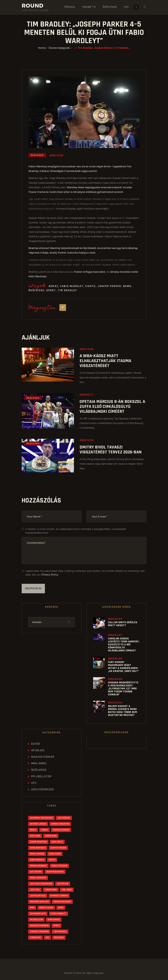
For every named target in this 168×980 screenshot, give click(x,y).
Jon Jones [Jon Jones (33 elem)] (67, 890)
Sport (51, 290)
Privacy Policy (50, 575)
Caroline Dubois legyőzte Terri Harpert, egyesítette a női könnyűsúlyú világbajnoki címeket (124, 645)
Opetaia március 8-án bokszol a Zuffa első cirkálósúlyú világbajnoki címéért (112, 407)
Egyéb (36, 744)
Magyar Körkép (43, 757)
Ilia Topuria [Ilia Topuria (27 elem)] (36, 872)
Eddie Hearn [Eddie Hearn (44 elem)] (55, 854)
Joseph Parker (109, 286)
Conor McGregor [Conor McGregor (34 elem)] (38, 842)
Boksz (54, 286)
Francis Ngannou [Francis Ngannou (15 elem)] (38, 866)
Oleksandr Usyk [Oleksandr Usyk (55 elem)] (38, 914)
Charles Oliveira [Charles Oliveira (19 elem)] (61, 830)
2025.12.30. (87, 440)
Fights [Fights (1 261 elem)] (52, 860)
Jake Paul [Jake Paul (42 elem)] (35, 890)
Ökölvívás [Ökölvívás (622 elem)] (59, 938)
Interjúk (38, 750)
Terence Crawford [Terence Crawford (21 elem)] (39, 932)
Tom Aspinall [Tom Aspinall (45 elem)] (60, 932)
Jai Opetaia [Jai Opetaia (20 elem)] (63, 884)
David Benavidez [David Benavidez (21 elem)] (38, 848)
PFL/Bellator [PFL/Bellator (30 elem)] (36, 920)
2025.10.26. (87, 349)
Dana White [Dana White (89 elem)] (57, 842)
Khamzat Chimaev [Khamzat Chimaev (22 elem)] (59, 896)
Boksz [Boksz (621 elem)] (33, 830)
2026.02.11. (87, 395)
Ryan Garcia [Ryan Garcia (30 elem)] (54, 920)
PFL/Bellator (41, 776)
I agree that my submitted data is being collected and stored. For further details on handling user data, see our (85, 573)
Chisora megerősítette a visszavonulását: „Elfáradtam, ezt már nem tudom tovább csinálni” (123, 689)
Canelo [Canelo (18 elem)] (44, 830)
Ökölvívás (37, 155)
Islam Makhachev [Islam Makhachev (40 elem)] (55, 872)
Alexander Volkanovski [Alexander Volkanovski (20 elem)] (41, 818)
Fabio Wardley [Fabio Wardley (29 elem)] (37, 860)
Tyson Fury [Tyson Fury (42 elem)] (35, 938)
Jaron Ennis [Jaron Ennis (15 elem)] (51, 890)
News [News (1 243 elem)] (61, 908)
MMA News (39, 763)
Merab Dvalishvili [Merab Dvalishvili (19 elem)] (62, 902)
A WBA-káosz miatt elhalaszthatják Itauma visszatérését (105, 361)
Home (42, 48)
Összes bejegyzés (59, 48)
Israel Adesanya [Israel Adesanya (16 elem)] (38, 878)
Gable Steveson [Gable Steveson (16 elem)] (59, 866)
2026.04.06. (115, 659)
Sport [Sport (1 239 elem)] (56, 926)
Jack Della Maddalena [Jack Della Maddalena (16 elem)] (41, 884)
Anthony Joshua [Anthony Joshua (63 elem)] (38, 824)
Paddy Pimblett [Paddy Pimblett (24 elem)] (58, 914)
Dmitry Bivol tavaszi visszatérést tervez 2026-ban (111, 450)
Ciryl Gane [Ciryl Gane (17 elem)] (35, 836)
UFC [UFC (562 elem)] (47, 938)
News (127, 286)
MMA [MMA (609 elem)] (32, 908)
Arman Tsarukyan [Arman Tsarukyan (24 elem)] (60, 824)
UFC (34, 783)
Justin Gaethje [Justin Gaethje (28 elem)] (38, 896)
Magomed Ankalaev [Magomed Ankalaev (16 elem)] (39, 902)
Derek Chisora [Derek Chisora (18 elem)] (37, 854)
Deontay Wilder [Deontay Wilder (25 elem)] (58, 848)
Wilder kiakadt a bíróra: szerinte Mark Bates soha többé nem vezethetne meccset (122, 711)
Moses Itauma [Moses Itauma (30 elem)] (46, 908)
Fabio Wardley (72, 286)
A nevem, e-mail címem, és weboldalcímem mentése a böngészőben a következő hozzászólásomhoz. (76, 531)
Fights (90, 286)
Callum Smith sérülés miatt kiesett (123, 624)
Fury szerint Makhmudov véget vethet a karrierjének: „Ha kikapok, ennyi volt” (123, 667)
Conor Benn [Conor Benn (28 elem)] (51, 836)
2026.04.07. (115, 619)
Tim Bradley (67, 290)
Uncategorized (43, 789)
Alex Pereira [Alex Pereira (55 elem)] (64, 818)
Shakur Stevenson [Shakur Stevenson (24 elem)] (39, 926)
